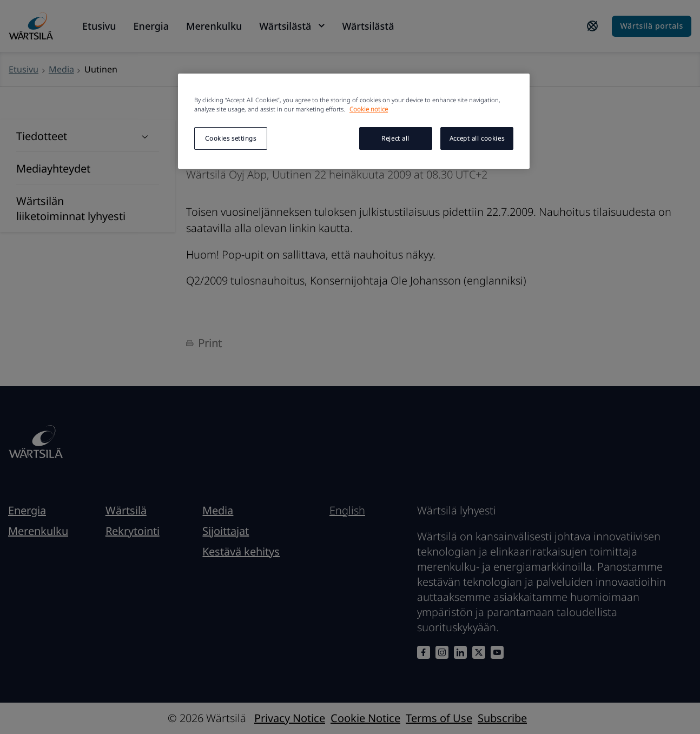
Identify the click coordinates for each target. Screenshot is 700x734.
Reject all (395, 138)
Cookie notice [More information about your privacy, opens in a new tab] (369, 109)
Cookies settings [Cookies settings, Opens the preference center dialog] (230, 138)
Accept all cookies (477, 138)
